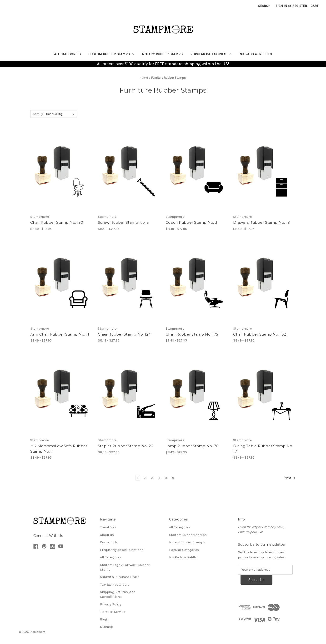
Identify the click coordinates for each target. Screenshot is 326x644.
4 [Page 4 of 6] (159, 478)
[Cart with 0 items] (314, 6)
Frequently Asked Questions (122, 550)
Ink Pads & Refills (255, 54)
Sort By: (38, 114)
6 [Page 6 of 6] (173, 478)
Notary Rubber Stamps (162, 54)
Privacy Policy (111, 604)
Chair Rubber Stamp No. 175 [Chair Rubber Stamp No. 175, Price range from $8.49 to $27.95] (192, 334)
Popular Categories (211, 54)
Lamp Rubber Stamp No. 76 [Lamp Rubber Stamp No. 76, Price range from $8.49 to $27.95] (192, 446)
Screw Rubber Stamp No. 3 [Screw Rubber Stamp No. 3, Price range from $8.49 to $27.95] (123, 222)
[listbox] (61, 114)
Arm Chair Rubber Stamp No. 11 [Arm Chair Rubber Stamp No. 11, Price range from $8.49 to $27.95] (60, 334)
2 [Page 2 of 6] (145, 478)
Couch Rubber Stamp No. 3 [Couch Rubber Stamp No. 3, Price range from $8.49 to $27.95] (191, 222)
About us (107, 535)
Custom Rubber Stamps (111, 54)
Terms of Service (113, 612)
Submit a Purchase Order (120, 577)
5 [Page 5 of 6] (166, 478)
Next (290, 478)
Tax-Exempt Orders (115, 585)
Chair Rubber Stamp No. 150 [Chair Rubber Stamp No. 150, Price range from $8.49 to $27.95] (57, 222)
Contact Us (109, 542)
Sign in (281, 6)
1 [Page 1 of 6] (138, 478)
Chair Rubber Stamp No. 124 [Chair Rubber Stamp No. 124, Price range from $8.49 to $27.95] (124, 334)
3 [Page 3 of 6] (152, 478)
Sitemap (106, 627)
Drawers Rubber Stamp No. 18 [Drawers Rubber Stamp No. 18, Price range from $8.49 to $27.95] (261, 222)
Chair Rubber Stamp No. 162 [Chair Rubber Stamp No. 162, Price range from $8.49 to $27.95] (260, 334)
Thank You (108, 527)
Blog (103, 619)
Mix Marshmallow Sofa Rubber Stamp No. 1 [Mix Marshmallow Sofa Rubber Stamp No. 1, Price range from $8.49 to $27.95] (59, 449)
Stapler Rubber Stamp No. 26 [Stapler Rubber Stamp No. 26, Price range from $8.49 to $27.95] (125, 446)
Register (300, 6)
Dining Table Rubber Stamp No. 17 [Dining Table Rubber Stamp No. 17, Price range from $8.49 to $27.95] (263, 449)
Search (264, 6)
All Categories (67, 54)
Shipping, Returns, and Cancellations (118, 594)
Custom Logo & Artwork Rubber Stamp (125, 567)
